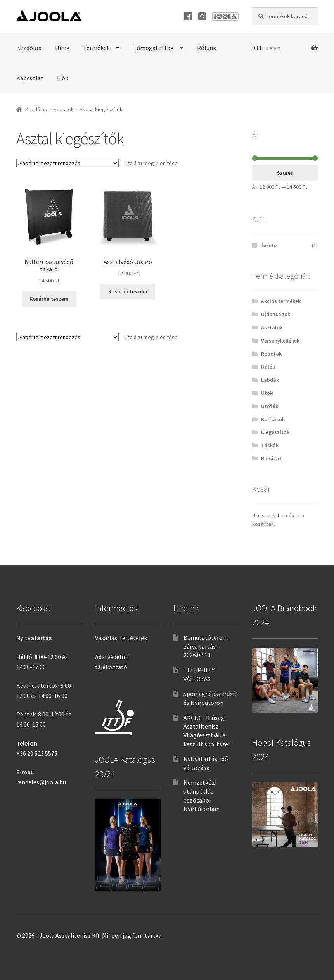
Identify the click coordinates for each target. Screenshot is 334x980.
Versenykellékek (280, 341)
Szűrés (285, 173)
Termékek (96, 48)
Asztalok (64, 109)
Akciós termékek (281, 301)
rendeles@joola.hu (41, 782)
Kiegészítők (275, 432)
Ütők (267, 393)
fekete (269, 245)
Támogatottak (153, 48)
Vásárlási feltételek (121, 638)
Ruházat (271, 458)
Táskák (270, 445)
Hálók (268, 367)
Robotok (271, 354)
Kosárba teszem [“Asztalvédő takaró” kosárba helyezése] (128, 291)
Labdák (270, 380)
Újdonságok (276, 314)
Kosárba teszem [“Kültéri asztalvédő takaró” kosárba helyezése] (49, 299)
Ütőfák (270, 406)
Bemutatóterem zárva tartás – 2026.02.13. (206, 646)
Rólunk (207, 48)
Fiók (63, 78)
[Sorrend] (67, 163)
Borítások (273, 419)
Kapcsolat (30, 78)
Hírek (62, 48)
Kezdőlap (29, 48)
